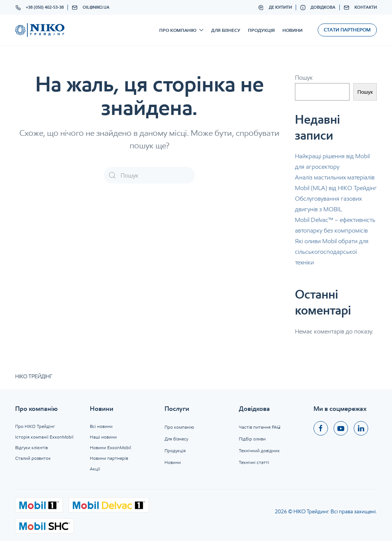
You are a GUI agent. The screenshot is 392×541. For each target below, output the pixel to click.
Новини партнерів (109, 458)
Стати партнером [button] (347, 30)
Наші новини (103, 437)
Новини (292, 30)
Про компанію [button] (181, 30)
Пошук (304, 78)
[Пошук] (149, 175)
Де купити (275, 8)
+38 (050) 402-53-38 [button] (40, 8)
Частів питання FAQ (260, 427)
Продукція (261, 30)
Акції (95, 469)
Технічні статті (254, 462)
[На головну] (40, 30)
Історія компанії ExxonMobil (44, 437)
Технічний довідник (259, 451)
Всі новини (101, 426)
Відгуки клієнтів (31, 447)
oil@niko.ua (91, 8)
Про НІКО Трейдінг (35, 426)
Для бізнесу (226, 30)
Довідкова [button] (318, 8)
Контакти (360, 8)
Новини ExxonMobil (111, 447)
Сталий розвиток (33, 458)
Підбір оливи (252, 439)
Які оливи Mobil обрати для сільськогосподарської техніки (332, 252)
